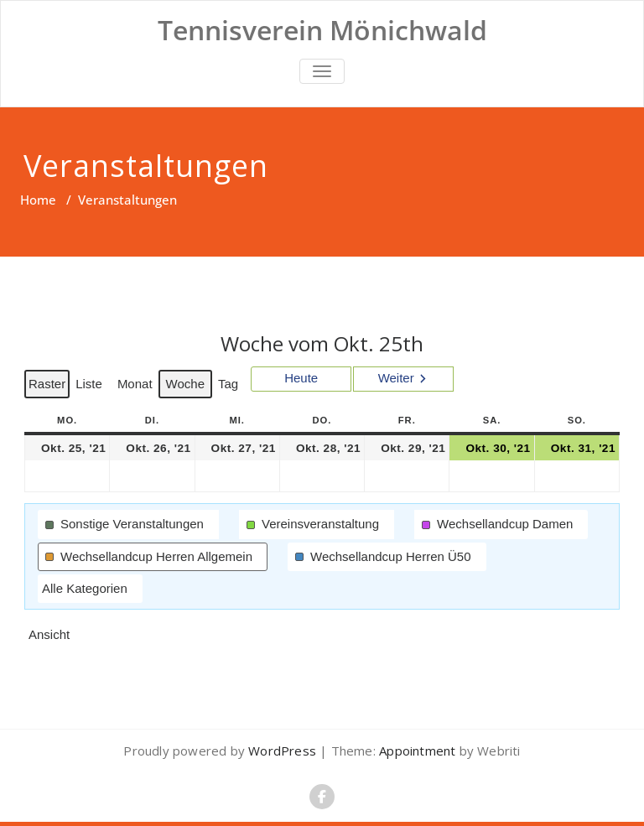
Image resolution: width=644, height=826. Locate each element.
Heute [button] (301, 378)
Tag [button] (228, 384)
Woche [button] (185, 384)
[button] (128, 524)
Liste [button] (91, 387)
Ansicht (51, 638)
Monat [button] (135, 384)
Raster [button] (49, 387)
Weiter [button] (396, 378)
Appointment (415, 751)
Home (38, 200)
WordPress (282, 751)
